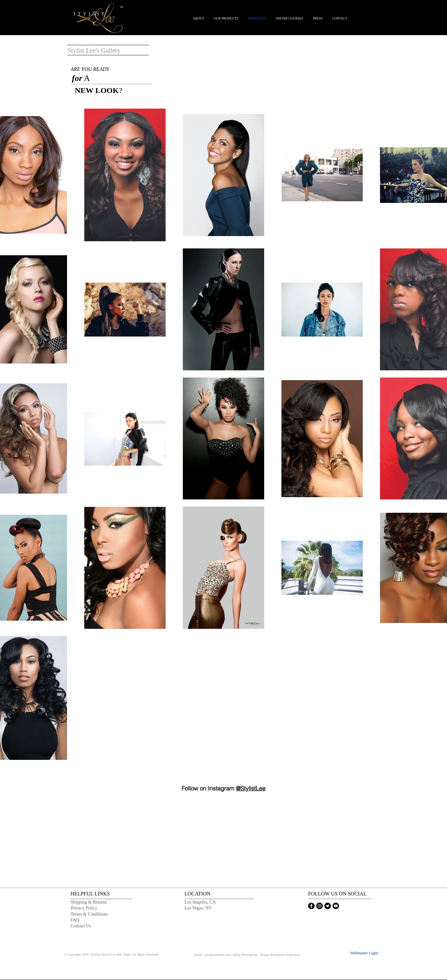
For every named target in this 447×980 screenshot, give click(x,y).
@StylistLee (251, 788)
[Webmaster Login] (364, 953)
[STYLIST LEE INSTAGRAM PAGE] (319, 906)
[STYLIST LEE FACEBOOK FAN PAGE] (311, 906)
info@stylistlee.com (218, 955)
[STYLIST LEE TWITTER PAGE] (328, 906)
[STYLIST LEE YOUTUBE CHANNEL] (336, 906)
